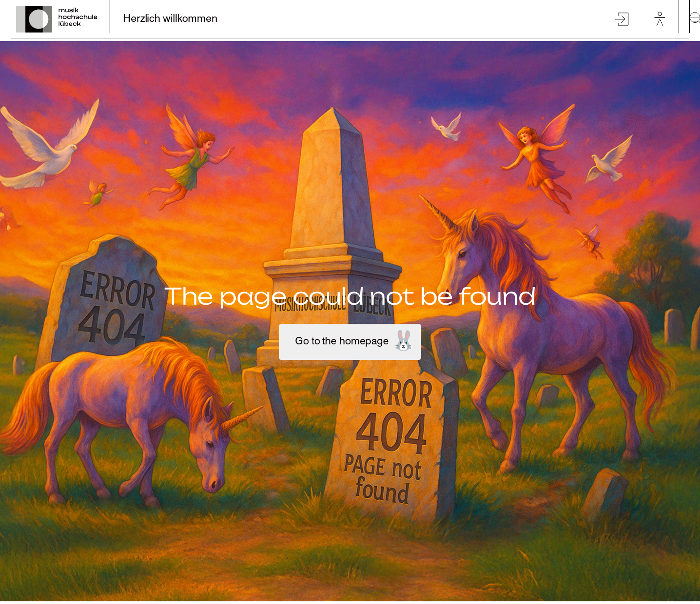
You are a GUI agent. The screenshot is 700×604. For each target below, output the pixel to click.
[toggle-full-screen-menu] (695, 19)
